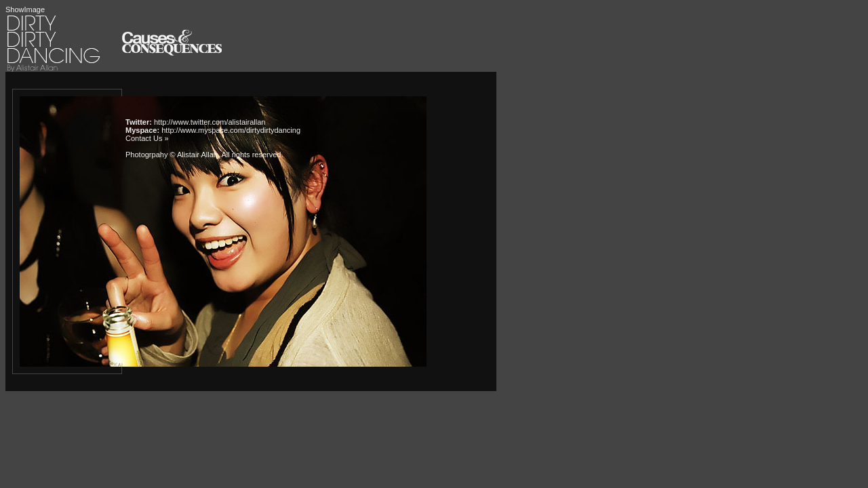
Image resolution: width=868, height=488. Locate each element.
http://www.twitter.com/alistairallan (210, 122)
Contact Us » (147, 138)
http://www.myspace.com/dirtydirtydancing (231, 130)
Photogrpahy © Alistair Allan (172, 155)
